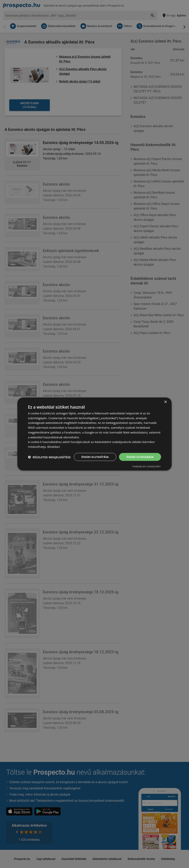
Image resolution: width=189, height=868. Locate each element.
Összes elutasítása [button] (92, 453)
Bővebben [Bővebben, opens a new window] (54, 443)
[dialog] (94, 434)
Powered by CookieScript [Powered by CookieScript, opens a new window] (146, 470)
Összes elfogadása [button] (139, 453)
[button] (49, 464)
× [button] (165, 398)
